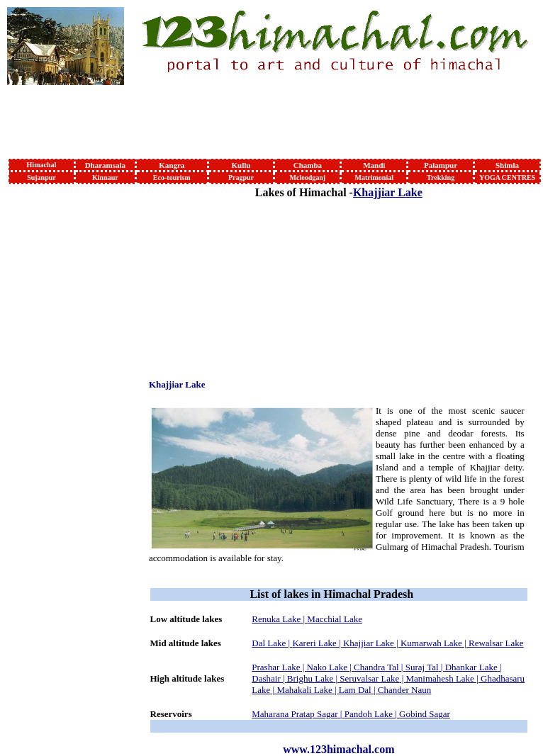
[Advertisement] (55, 399)
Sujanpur (41, 177)
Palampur (441, 165)
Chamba (308, 165)
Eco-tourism (172, 177)
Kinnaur (105, 177)
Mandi (374, 165)
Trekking (441, 177)
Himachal (42, 165)
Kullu (241, 165)
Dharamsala (105, 165)
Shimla (507, 165)
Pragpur (241, 177)
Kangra (172, 165)
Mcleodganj (308, 177)
